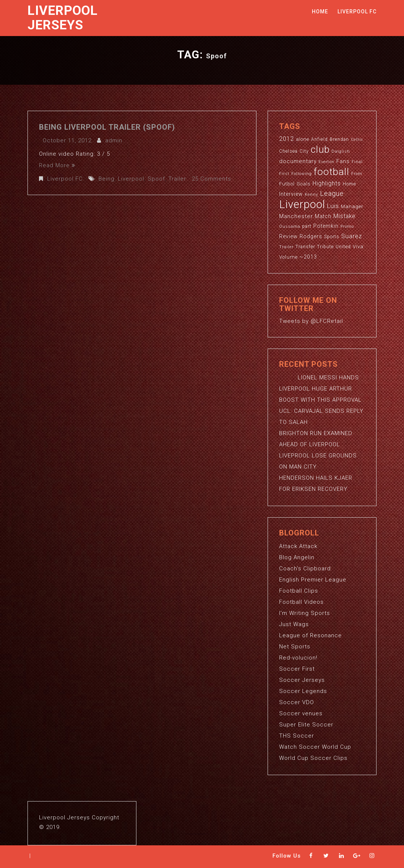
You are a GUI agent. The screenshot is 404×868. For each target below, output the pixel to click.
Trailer (177, 179)
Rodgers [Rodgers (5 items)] (311, 236)
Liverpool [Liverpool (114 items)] (302, 204)
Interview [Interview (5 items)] (291, 194)
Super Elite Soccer (306, 725)
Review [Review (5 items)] (288, 236)
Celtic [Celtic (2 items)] (357, 140)
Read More (57, 165)
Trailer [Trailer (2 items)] (286, 247)
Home (320, 12)
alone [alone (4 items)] (303, 139)
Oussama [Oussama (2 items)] (290, 226)
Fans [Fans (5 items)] (343, 161)
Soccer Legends (303, 691)
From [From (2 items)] (357, 174)
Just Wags (294, 624)
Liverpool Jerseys (63, 18)
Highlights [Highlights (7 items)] (327, 184)
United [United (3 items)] (343, 247)
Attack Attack (298, 546)
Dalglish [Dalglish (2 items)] (341, 151)
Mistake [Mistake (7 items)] (345, 216)
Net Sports (295, 647)
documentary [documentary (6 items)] (298, 161)
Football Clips (299, 591)
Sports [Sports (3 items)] (332, 237)
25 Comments (211, 179)
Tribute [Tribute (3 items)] (325, 247)
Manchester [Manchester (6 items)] (296, 216)
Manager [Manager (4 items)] (352, 206)
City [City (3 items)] (304, 151)
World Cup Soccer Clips (313, 758)
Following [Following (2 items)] (302, 174)
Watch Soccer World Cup (315, 747)
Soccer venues (301, 713)
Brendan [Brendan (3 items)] (339, 139)
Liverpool (131, 179)
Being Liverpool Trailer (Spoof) (107, 127)
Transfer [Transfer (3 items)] (305, 247)
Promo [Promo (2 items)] (347, 226)
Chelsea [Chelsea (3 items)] (288, 151)
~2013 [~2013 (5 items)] (308, 257)
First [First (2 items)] (284, 174)
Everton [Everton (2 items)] (327, 162)
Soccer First (297, 669)
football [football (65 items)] (332, 171)
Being (106, 179)
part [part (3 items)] (307, 226)
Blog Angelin (297, 557)
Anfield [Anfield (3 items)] (319, 139)
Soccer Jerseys (302, 680)
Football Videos (301, 602)
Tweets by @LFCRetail (311, 321)
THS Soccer (297, 736)
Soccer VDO (297, 702)
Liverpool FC (357, 12)
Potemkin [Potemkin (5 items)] (326, 226)
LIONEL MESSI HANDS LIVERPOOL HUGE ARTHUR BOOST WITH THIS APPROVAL (320, 389)
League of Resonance (311, 635)
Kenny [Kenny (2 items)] (311, 195)
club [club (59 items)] (320, 149)
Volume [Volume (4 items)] (288, 257)
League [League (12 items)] (332, 193)
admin (114, 140)
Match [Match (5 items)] (323, 216)
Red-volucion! (298, 658)
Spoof (156, 179)
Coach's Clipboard (305, 569)
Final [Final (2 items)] (357, 162)
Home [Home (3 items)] (349, 184)
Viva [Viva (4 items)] (358, 247)
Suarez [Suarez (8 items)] (352, 236)
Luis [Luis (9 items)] (333, 206)
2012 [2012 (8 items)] (287, 139)
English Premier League (313, 580)
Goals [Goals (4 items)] (304, 184)
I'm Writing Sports (305, 613)
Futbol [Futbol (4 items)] (287, 184)
